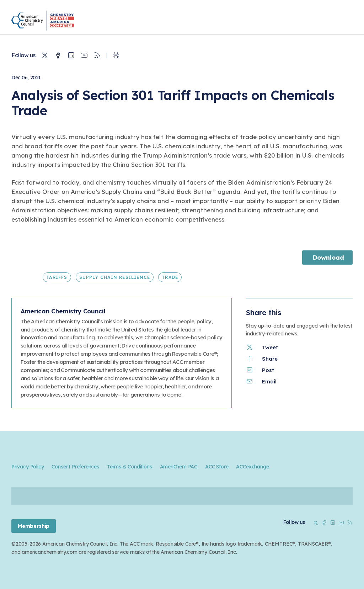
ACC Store (217, 467)
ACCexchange (252, 467)
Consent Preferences (75, 467)
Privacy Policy (28, 467)
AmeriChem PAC (179, 467)
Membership (34, 526)
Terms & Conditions (130, 467)
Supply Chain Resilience (115, 277)
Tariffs (57, 277)
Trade (170, 277)
